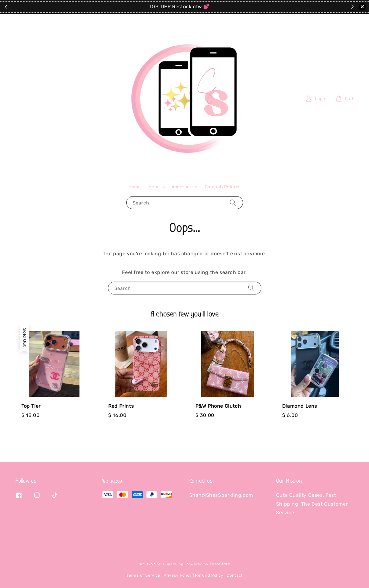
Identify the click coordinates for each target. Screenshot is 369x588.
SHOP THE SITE (209, 7)
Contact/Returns (223, 187)
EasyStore (220, 564)
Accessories (184, 187)
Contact (235, 575)
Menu (154, 187)
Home (135, 187)
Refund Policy (209, 575)
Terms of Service (143, 575)
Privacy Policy (178, 575)
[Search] (233, 202)
